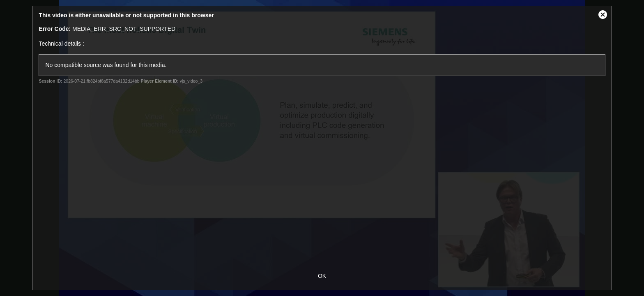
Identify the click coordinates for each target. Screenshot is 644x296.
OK (322, 276)
